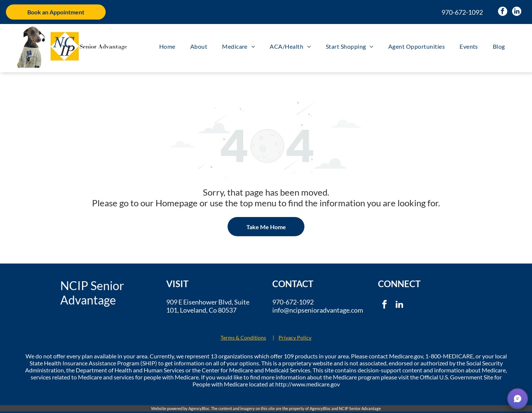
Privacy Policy (295, 338)
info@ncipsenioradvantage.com (318, 310)
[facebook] (503, 12)
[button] (518, 399)
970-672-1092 (462, 12)
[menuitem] (167, 46)
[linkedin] (517, 12)
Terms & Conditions (243, 338)
